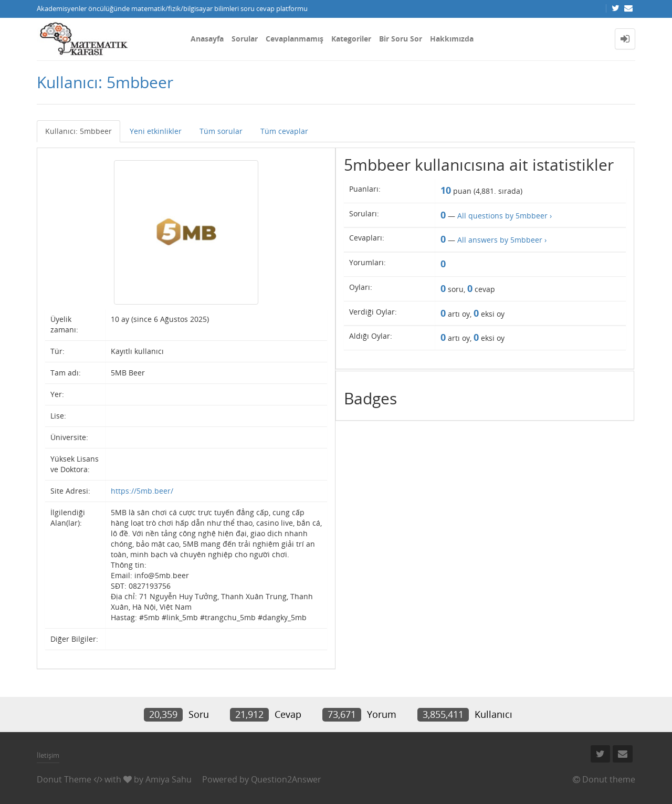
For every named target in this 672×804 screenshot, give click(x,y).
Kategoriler (351, 39)
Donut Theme (64, 779)
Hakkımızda (452, 39)
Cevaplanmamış (295, 39)
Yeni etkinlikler (156, 131)
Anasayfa (207, 39)
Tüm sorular (221, 131)
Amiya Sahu (169, 779)
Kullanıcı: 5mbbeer (78, 131)
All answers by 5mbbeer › (502, 240)
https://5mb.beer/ (142, 491)
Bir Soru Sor (401, 39)
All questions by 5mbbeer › (505, 216)
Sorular (245, 39)
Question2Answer (286, 779)
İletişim (48, 755)
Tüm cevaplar (284, 131)
